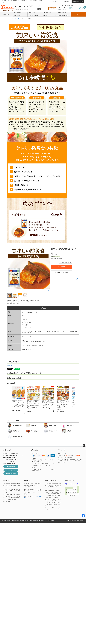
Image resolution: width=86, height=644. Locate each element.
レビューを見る (75, 279)
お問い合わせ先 (7, 450)
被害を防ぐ (50, 15)
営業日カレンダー (70, 481)
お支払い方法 (34, 450)
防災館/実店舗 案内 (11, 474)
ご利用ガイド (55, 1)
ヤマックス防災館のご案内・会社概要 (11, 521)
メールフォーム (11, 470)
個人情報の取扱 (39, 521)
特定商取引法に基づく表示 (28, 521)
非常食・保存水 (35, 13)
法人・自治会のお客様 (78, 1)
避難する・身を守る (35, 15)
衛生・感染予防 (50, 13)
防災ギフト (31, 425)
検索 (39, 9)
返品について (27, 481)
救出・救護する (20, 15)
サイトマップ (47, 521)
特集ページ (79, 14)
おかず (19, 18)
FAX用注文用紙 (11, 466)
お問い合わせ (66, 1)
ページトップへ (84, 445)
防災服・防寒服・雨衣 (64, 15)
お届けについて (7, 481)
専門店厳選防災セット (19, 13)
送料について (62, 450)
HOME (8, 18)
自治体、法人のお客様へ (51, 481)
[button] (9, 401)
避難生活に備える (64, 13)
